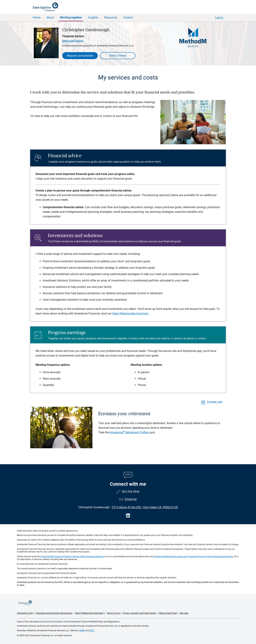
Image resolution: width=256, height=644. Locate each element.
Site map (184, 613)
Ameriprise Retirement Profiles (129, 432)
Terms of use (113, 613)
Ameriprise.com (25, 613)
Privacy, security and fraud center (139, 613)
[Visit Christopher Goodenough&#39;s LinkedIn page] (128, 516)
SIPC (92, 631)
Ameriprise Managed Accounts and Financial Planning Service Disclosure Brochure (193, 557)
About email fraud (168, 613)
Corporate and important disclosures (54, 613)
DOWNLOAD (212, 402)
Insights (93, 17)
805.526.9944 (131, 492)
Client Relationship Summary (130, 313)
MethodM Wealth (73, 41)
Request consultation (80, 56)
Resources (111, 17)
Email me (131, 499)
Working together (71, 17)
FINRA (82, 631)
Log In (219, 17)
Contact (128, 17)
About (50, 17)
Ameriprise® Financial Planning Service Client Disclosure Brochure (73, 557)
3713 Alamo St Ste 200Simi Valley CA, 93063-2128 (145, 507)
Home (37, 17)
